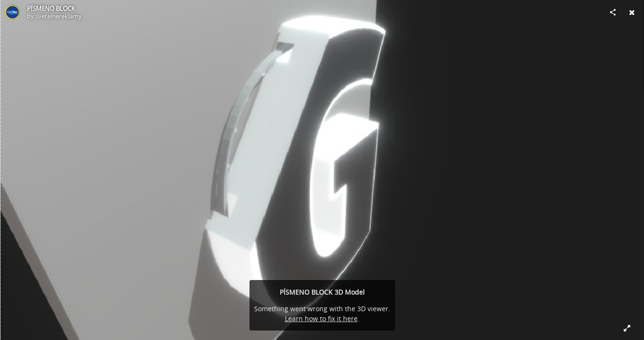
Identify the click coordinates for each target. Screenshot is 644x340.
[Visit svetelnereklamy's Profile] (12, 12)
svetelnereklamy (59, 16)
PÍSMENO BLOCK (51, 8)
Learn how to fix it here (321, 319)
